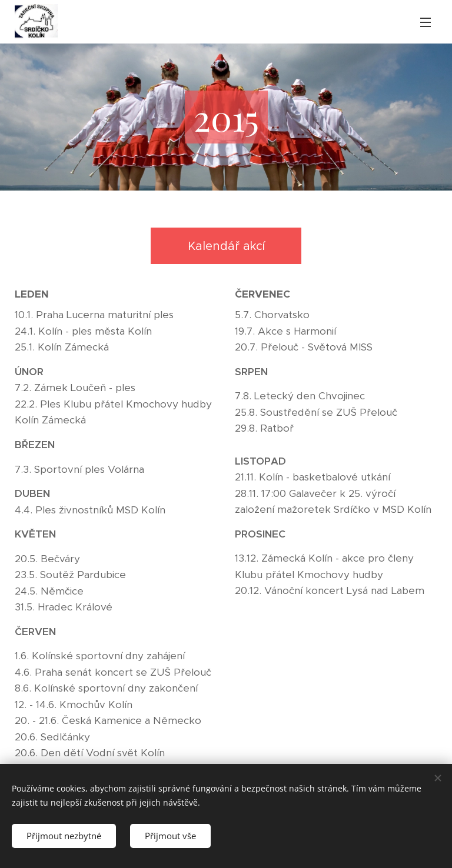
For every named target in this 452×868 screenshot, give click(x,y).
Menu (426, 22)
